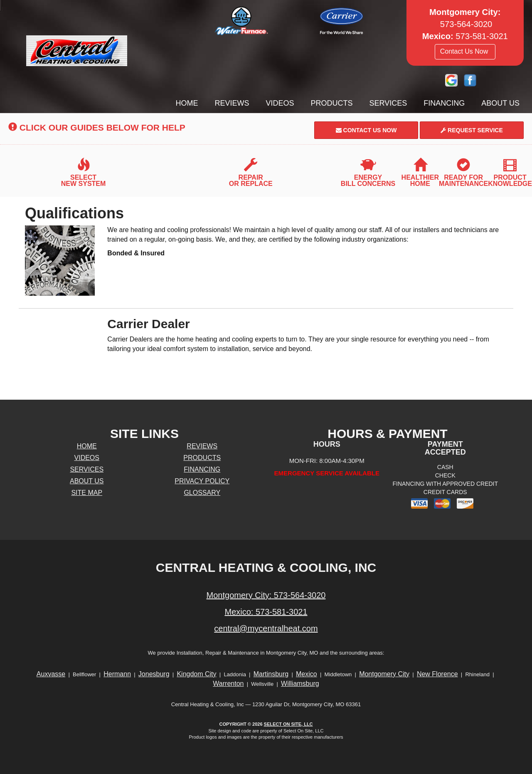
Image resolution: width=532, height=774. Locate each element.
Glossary (202, 493)
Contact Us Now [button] (465, 51)
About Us (500, 103)
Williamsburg (300, 684)
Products (332, 103)
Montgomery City (384, 674)
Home (187, 103)
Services (388, 103)
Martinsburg (271, 674)
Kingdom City (196, 674)
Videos (280, 103)
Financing (444, 103)
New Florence (437, 674)
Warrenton (228, 684)
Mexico (307, 674)
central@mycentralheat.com (266, 628)
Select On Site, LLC (288, 724)
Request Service (472, 130)
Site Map (87, 493)
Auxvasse (51, 674)
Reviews (232, 103)
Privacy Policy (202, 481)
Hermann (117, 674)
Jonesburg (154, 674)
